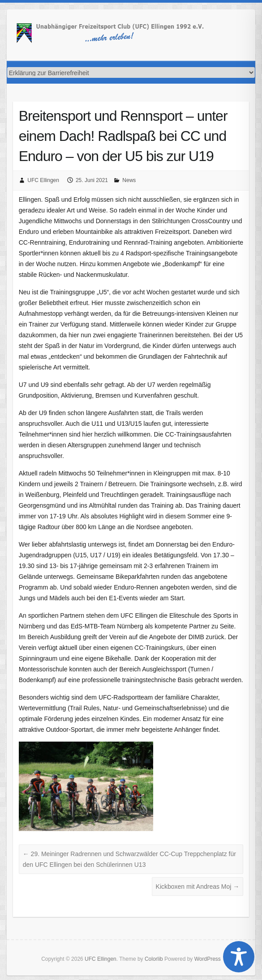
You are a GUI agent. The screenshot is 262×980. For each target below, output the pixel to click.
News (129, 180)
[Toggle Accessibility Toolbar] (239, 957)
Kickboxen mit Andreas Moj (198, 887)
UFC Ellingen (43, 180)
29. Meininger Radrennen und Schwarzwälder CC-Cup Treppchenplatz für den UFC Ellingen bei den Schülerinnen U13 (129, 859)
